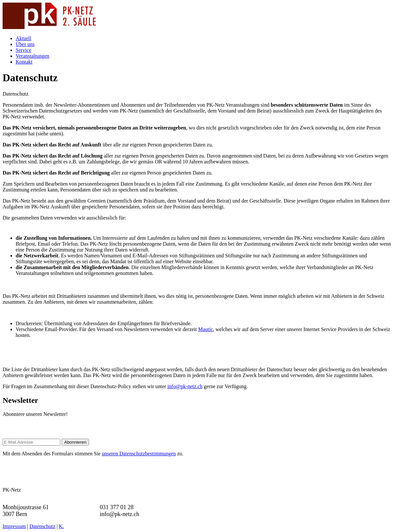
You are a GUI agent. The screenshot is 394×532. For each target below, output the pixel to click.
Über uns (25, 44)
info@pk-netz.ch (185, 386)
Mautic (205, 329)
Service (23, 50)
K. (62, 526)
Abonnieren (75, 442)
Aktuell (23, 38)
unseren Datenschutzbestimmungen (139, 454)
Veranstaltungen (32, 56)
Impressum (14, 526)
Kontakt (24, 62)
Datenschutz (42, 526)
